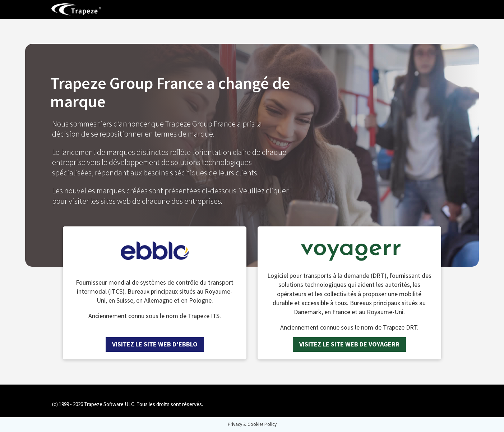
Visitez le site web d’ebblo (155, 344)
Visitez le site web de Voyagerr (349, 344)
